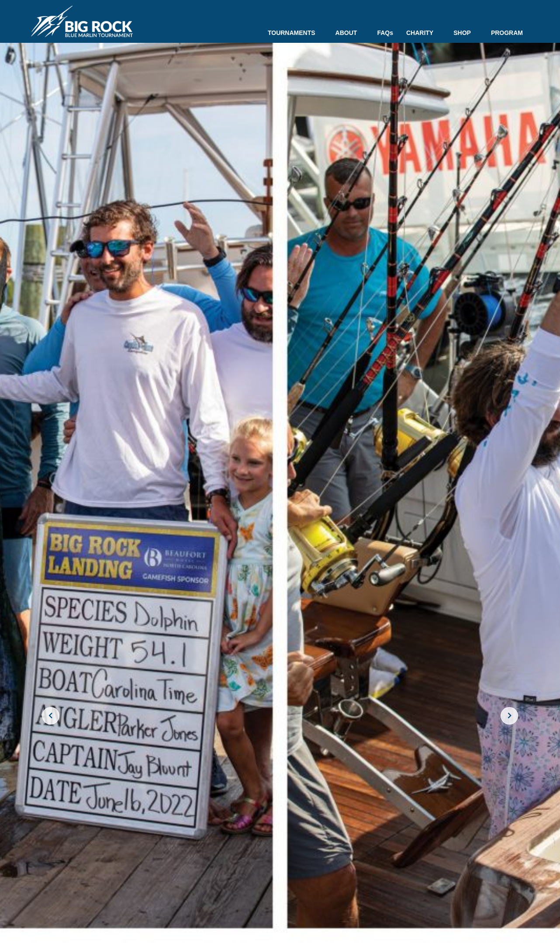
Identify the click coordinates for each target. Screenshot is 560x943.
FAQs (385, 33)
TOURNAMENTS (295, 33)
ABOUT (350, 33)
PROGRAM (507, 33)
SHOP (466, 33)
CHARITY (423, 33)
